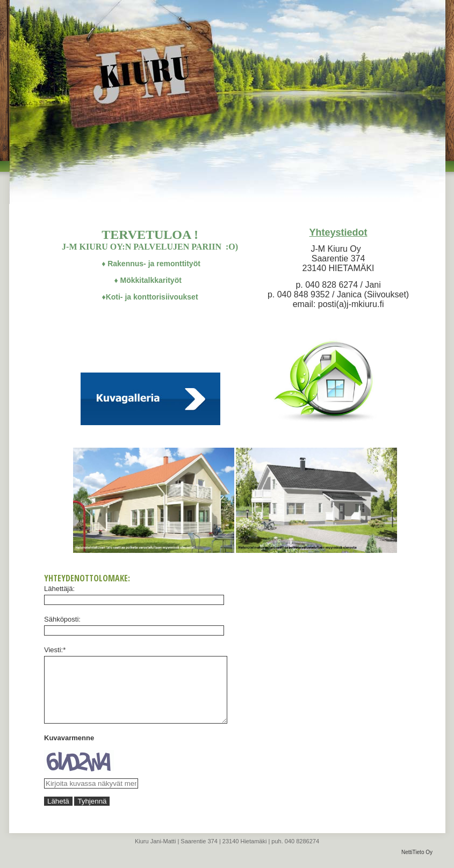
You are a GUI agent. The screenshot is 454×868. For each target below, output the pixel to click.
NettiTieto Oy (417, 865)
